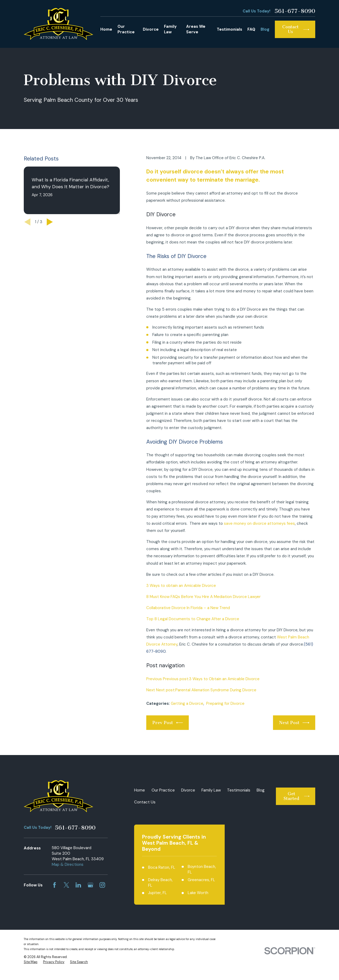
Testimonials (239, 790)
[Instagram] (102, 885)
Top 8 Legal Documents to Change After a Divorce (193, 619)
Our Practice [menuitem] (126, 29)
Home (140, 790)
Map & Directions (68, 864)
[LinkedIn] (78, 885)
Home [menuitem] (106, 29)
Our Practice (163, 790)
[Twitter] (66, 885)
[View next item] (50, 222)
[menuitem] (31, 962)
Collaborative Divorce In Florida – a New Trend (188, 608)
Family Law (211, 790)
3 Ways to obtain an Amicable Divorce (181, 586)
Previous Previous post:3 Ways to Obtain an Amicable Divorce (203, 679)
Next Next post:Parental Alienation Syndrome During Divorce (201, 690)
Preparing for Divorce (225, 703)
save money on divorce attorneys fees (259, 523)
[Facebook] (55, 885)
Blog (261, 790)
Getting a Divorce (187, 703)
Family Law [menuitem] (170, 29)
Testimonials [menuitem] (229, 29)
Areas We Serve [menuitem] (196, 29)
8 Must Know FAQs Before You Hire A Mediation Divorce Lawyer (203, 597)
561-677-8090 (295, 11)
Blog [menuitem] (265, 29)
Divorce (188, 790)
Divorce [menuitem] (151, 29)
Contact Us (145, 802)
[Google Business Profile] (90, 885)
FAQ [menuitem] (251, 29)
